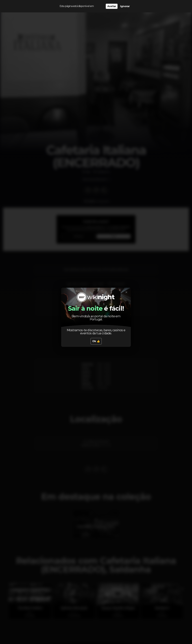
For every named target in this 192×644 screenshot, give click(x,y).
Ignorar (125, 6)
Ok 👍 (96, 341)
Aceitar (112, 6)
